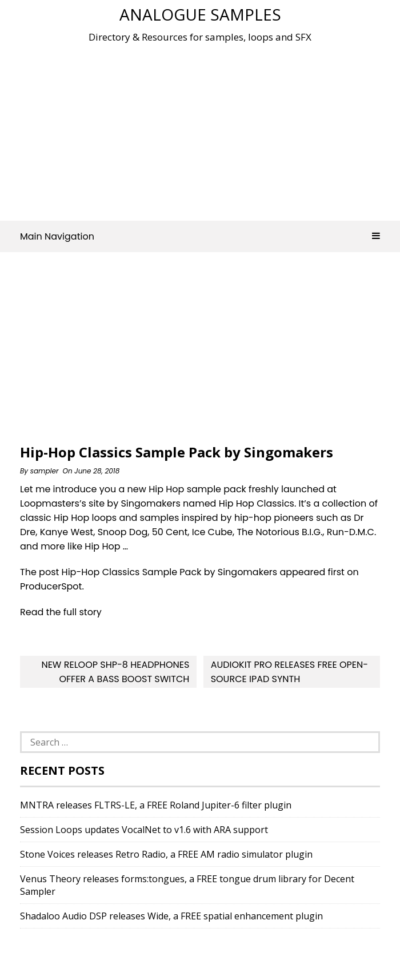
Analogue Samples (200, 14)
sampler (45, 471)
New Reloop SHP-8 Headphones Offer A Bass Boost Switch (115, 672)
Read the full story (61, 612)
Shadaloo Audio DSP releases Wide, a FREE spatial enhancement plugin (171, 916)
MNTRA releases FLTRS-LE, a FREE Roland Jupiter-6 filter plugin (156, 805)
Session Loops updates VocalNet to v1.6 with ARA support (144, 830)
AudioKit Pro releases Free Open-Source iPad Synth (289, 672)
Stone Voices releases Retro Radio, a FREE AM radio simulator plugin (166, 854)
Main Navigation (200, 236)
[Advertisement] (210, 128)
